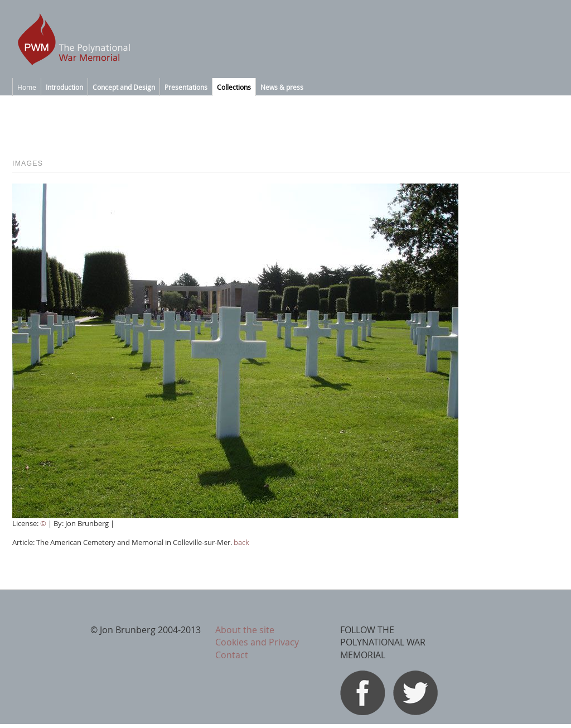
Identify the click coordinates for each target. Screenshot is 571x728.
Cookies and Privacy (257, 642)
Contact (232, 655)
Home (27, 87)
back (241, 542)
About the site (245, 630)
